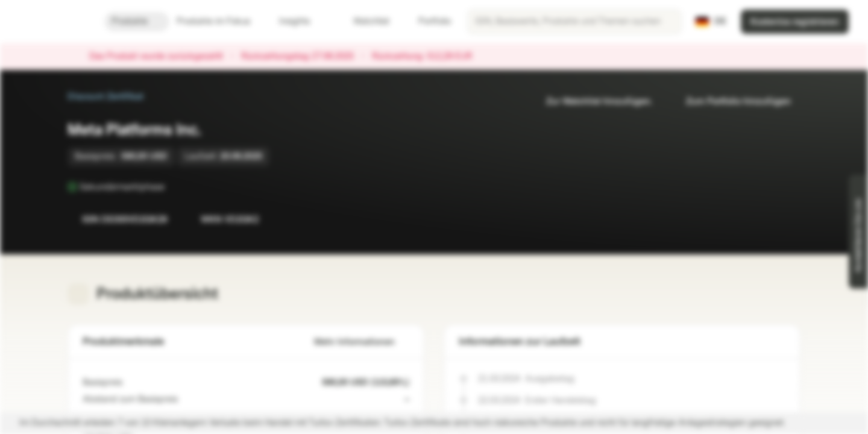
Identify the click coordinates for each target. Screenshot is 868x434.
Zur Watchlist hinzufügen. (592, 102)
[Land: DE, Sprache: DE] (711, 22)
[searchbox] (574, 22)
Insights (302, 21)
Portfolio (427, 21)
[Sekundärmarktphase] (173, 187)
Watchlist (364, 21)
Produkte (137, 21)
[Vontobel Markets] (52, 22)
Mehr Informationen (362, 342)
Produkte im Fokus (221, 21)
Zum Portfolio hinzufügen (731, 102)
